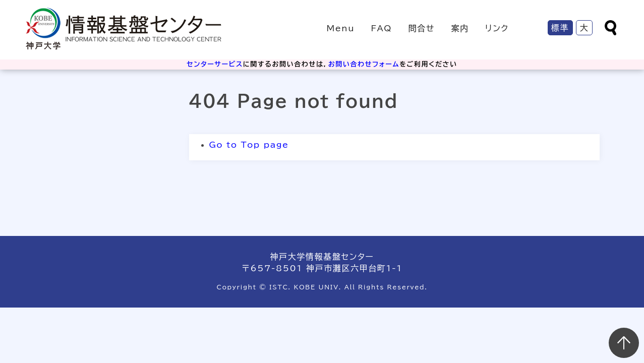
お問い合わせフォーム (364, 64)
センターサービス (215, 64)
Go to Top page (249, 145)
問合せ (422, 28)
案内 (460, 28)
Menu (340, 28)
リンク (497, 28)
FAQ (381, 28)
